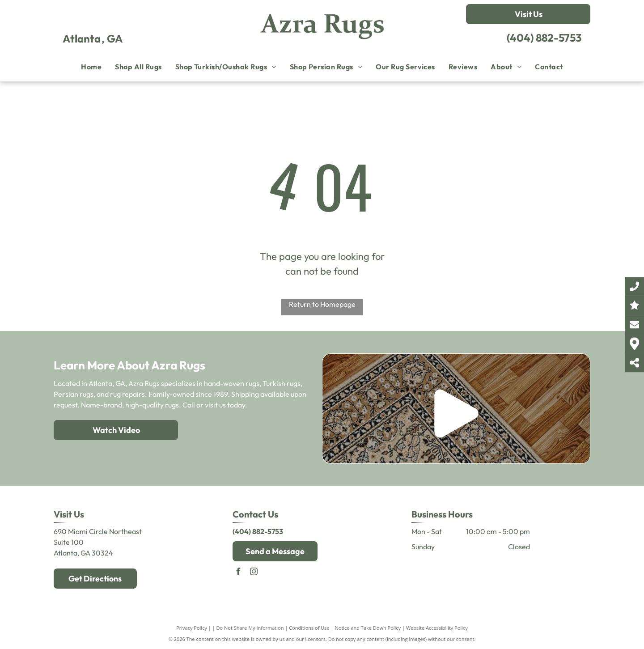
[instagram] (254, 573)
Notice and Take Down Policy (368, 628)
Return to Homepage (322, 304)
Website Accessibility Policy (437, 628)
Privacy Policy (192, 628)
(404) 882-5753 (544, 38)
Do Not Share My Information (250, 628)
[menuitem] (91, 67)
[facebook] (238, 573)
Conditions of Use (309, 628)
